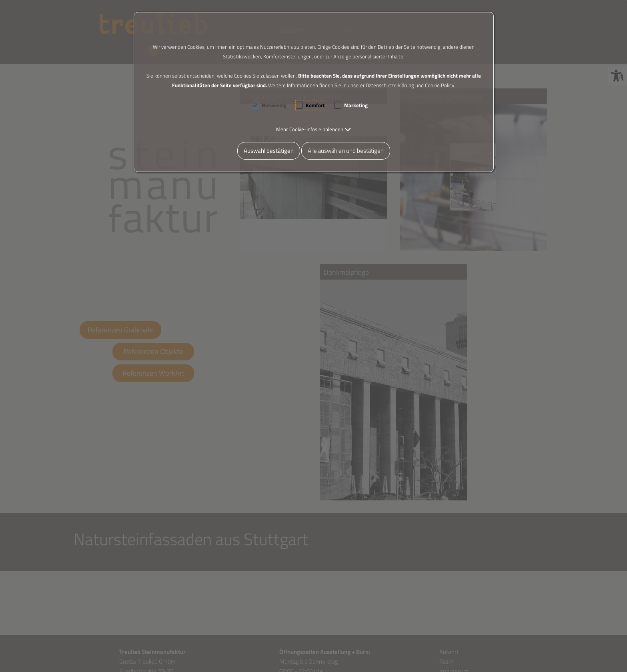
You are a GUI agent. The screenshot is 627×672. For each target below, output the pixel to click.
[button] (313, 129)
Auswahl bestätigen (269, 151)
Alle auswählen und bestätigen (346, 151)
